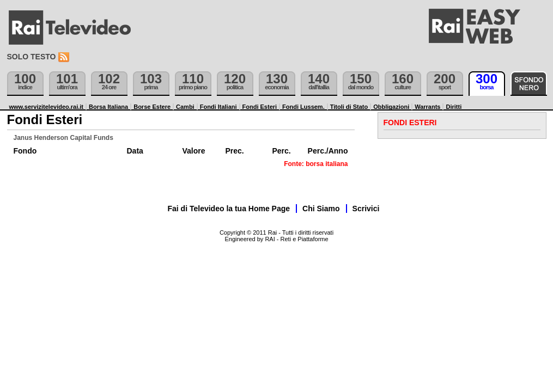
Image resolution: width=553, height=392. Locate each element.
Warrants (427, 107)
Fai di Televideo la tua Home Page (229, 209)
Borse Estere (152, 107)
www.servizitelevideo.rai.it (47, 107)
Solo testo (32, 57)
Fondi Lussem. (303, 107)
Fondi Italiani (218, 107)
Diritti (454, 107)
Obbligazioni (391, 107)
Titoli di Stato (349, 107)
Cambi (185, 107)
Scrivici (366, 209)
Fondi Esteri (260, 107)
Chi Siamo (321, 209)
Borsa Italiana (108, 107)
